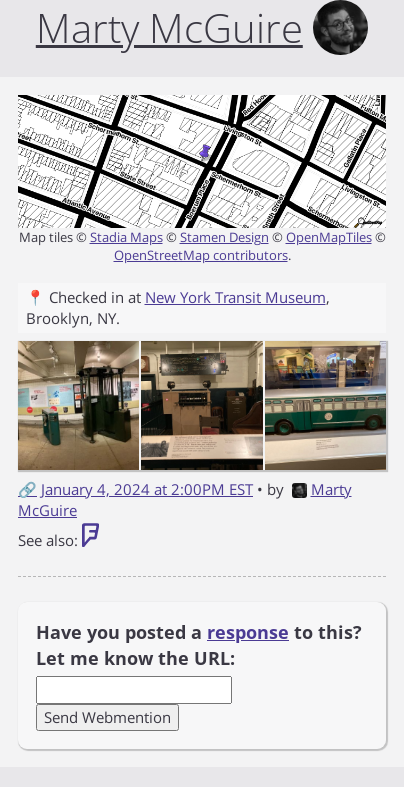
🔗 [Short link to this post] (27, 489)
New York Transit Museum (235, 297)
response (248, 632)
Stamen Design (224, 237)
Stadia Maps (126, 237)
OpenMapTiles (329, 237)
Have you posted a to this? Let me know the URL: (199, 645)
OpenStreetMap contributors (201, 255)
